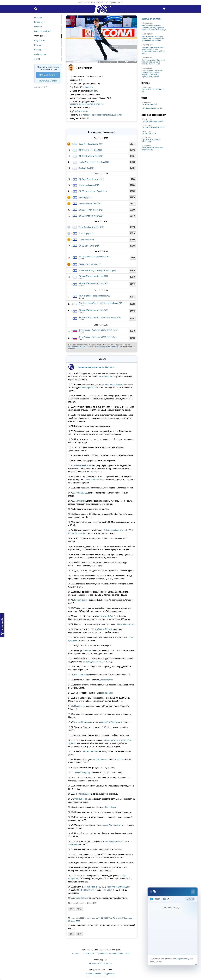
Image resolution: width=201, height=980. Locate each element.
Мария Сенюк (99, 760)
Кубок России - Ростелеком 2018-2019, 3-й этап (98, 330)
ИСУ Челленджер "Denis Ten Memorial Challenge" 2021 (101, 303)
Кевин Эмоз (110, 807)
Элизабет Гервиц (82, 773)
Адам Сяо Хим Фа (112, 825)
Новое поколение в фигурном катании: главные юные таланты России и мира (153, 62)
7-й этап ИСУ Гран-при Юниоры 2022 (93, 276)
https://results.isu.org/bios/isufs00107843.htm (103, 115)
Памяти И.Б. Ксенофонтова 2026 (153, 121)
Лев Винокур (74, 844)
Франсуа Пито (81, 799)
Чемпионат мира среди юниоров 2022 (94, 296)
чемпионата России (114, 385)
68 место (88, 87)
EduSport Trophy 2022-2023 (90, 264)
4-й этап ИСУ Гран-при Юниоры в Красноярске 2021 (100, 318)
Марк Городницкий (114, 841)
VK (166, 899)
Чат (128, 954)
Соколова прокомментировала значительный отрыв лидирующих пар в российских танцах (153, 50)
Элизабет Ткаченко (110, 722)
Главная (38, 17)
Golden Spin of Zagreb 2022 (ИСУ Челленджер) (98, 271)
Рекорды (38, 50)
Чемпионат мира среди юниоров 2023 (94, 257)
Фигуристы (39, 36)
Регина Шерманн (91, 751)
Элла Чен (119, 760)
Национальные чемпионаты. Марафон (95, 367)
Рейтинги (38, 45)
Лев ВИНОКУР (104, 918)
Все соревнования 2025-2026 (152, 108)
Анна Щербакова (88, 388)
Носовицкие (80, 706)
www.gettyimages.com (108, 62)
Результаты (40, 40)
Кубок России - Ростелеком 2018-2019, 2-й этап (98, 337)
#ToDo (37, 59)
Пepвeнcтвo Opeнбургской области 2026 (151, 141)
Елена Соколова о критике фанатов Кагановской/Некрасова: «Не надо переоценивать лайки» (152, 74)
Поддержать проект (48, 75)
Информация (40, 54)
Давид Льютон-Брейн (96, 662)
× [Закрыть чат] (193, 892)
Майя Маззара (93, 480)
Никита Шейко (106, 616)
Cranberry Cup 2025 (86, 168)
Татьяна (122, 62)
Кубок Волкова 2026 (149, 134)
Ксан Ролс (87, 650)
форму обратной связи (77, 347)
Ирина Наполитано (85, 890)
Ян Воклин (108, 693)
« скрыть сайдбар (42, 87)
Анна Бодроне (91, 887)
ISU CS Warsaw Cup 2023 (89, 246)
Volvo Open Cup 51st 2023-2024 (91, 227)
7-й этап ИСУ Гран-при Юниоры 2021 (93, 310)
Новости (38, 27)
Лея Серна (79, 501)
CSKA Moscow (82, 111)
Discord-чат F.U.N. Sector (100, 964)
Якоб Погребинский (103, 629)
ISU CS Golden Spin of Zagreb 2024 (93, 191)
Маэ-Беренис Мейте (83, 465)
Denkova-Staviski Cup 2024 (89, 204)
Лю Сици (108, 890)
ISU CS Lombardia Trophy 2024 (91, 216)
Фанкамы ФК (88, 954)
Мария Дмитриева (76, 533)
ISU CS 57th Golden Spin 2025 (90, 150)
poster (150, 23)
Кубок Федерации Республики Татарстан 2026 (152, 149)
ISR (80, 80)
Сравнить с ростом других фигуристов (87, 104)
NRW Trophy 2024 (86, 197)
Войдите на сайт (182, 959)
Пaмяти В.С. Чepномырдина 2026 (153, 127)
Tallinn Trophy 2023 (86, 240)
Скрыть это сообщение (48, 80)
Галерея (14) (132, 62)
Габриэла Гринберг (115, 530)
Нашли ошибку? (2, 625)
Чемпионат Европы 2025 (89, 185)
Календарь (39, 22)
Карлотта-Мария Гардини (118, 887)
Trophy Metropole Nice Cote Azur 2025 (94, 162)
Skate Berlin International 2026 (91, 144)
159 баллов (95, 91)
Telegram (155, 899)
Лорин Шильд (80, 493)
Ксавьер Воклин (82, 675)
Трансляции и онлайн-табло (110, 954)
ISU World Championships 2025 (91, 179)
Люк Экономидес (82, 794)
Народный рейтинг (43, 31)
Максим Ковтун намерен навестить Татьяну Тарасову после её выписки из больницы (154, 28)
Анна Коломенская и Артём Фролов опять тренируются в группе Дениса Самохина (153, 39)
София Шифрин (105, 376)
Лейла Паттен (81, 898)
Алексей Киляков (82, 722)
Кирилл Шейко (81, 600)
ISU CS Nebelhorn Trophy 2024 (91, 210)
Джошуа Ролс (107, 680)
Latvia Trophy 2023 (86, 233)
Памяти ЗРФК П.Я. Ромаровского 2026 (108, 2)
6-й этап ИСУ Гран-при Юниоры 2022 (93, 283)
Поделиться (110, 974)
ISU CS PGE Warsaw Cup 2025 (91, 156)
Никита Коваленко (126, 624)
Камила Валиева (111, 740)
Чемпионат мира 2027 (149, 104)
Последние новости (151, 19)
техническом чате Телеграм (108, 347)
